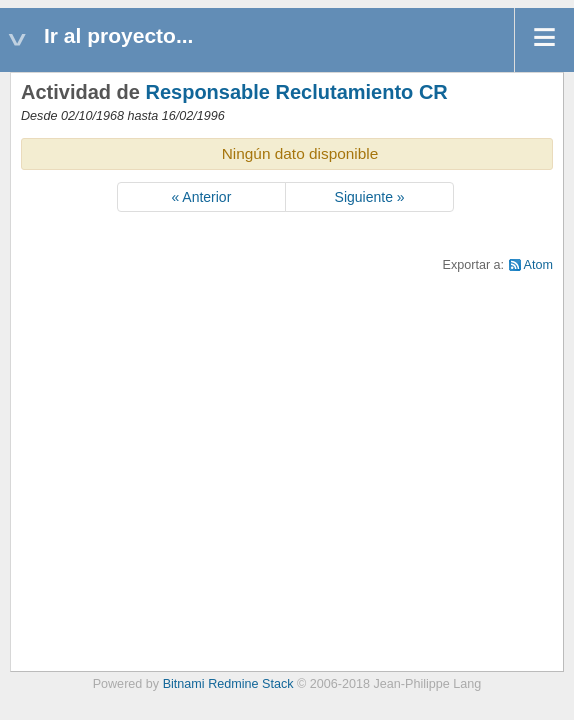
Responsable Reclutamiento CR (296, 92)
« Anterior (201, 197)
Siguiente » (370, 197)
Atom (538, 265)
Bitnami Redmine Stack (228, 684)
